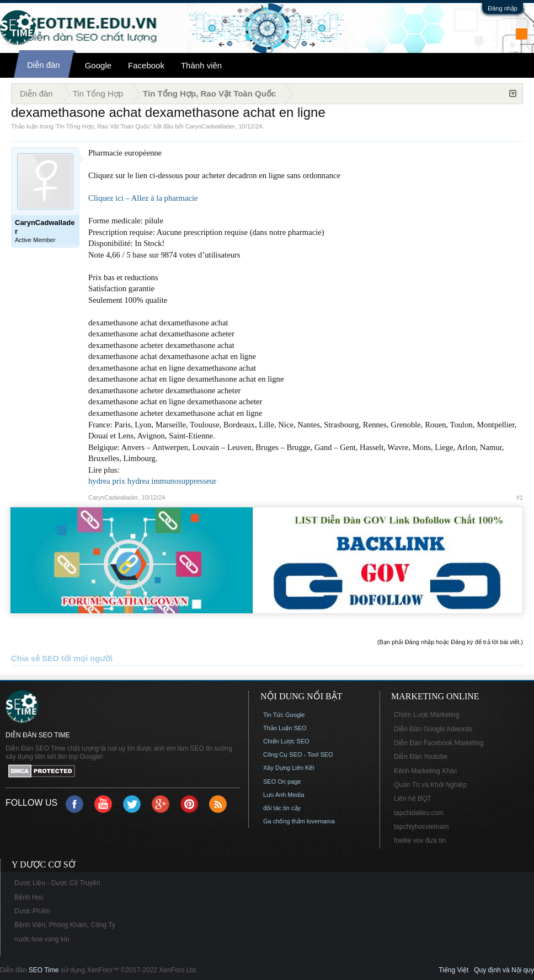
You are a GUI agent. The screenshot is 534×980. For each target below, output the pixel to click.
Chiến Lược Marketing (427, 715)
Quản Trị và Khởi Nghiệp (430, 785)
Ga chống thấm (284, 821)
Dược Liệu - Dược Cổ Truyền (57, 883)
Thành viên (201, 65)
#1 (520, 497)
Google (98, 65)
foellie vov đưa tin (420, 840)
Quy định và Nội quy (504, 970)
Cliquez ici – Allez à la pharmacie (143, 198)
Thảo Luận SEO (285, 728)
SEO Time (44, 970)
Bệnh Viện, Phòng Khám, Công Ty (65, 925)
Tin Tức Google (284, 715)
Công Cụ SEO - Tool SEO (298, 754)
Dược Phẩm (32, 911)
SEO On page (282, 781)
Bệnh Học (29, 897)
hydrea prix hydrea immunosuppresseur (152, 481)
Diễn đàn (44, 65)
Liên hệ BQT (413, 799)
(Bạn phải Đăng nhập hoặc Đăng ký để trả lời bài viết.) (450, 642)
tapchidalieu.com (419, 813)
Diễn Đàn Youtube (421, 757)
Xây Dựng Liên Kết (289, 768)
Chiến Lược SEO (286, 741)
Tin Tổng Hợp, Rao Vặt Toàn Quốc (103, 126)
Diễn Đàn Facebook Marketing (439, 743)
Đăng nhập (503, 8)
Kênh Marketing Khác (426, 771)
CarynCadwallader (210, 126)
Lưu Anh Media (284, 795)
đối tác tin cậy (282, 808)
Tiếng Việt (453, 970)
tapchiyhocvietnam (421, 827)
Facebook (146, 65)
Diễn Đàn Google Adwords (433, 729)
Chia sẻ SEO (35, 658)
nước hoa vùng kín (42, 939)
